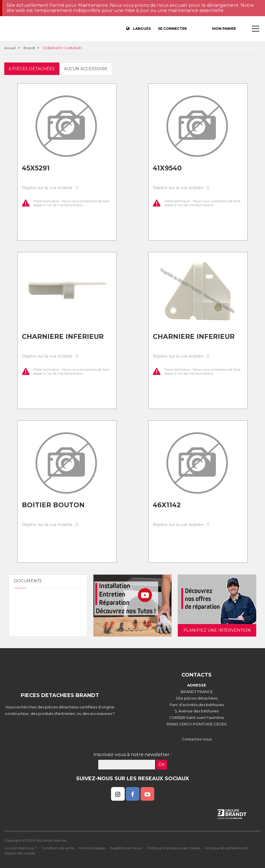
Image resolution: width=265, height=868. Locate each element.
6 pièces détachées (32, 69)
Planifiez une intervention (217, 630)
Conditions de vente (58, 848)
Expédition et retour (126, 848)
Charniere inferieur (63, 337)
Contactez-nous (197, 739)
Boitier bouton (53, 505)
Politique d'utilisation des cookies (174, 848)
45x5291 (36, 168)
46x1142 (167, 505)
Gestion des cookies (20, 853)
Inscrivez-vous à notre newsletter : (132, 755)
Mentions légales (92, 848)
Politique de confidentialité (227, 848)
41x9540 (167, 168)
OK (162, 765)
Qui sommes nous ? (21, 848)
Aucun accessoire (86, 69)
